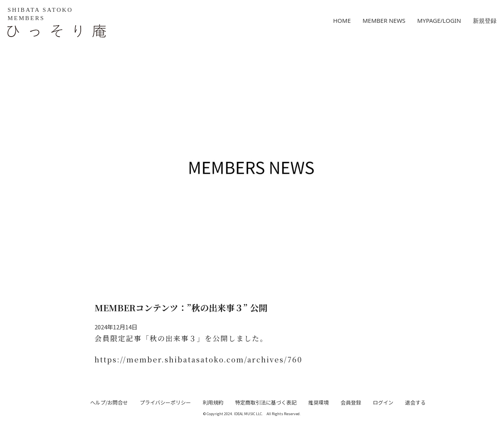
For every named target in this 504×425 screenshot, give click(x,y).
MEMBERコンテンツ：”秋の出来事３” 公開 (181, 308)
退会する (415, 402)
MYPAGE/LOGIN (439, 20)
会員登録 (351, 402)
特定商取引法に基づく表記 (266, 402)
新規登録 (485, 20)
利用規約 (213, 402)
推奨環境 (319, 402)
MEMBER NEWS (384, 20)
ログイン (383, 402)
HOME (342, 20)
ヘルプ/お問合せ (109, 402)
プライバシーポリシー (165, 402)
